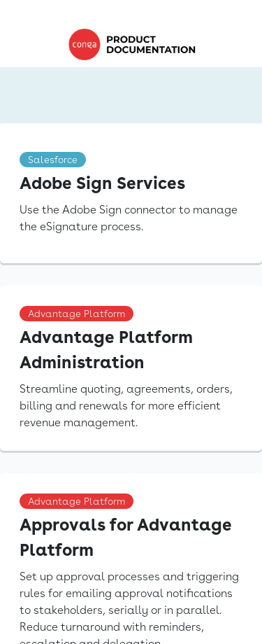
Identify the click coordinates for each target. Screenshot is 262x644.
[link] (136, 44)
